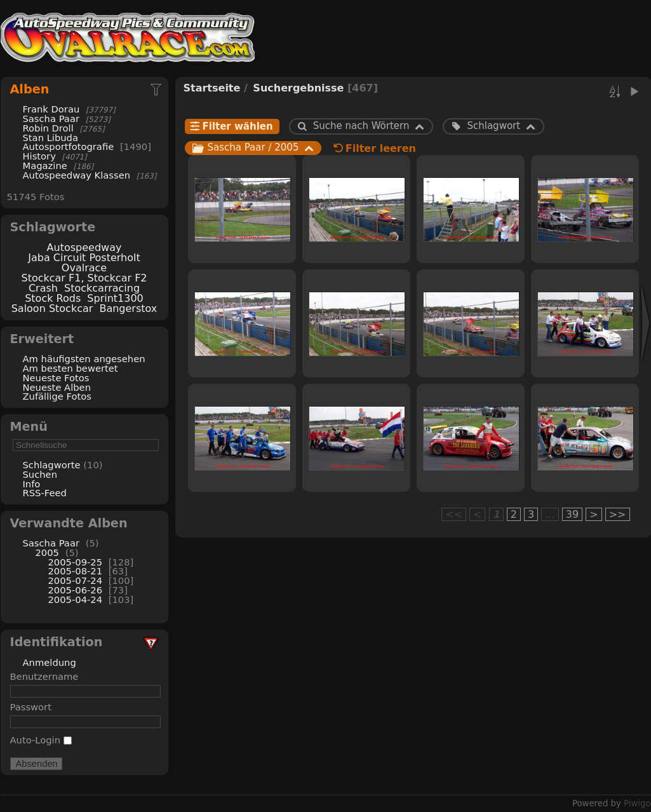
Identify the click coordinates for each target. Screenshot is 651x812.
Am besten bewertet (70, 368)
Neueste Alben (57, 387)
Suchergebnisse (298, 88)
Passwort (31, 707)
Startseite (212, 88)
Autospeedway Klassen (77, 175)
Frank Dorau (51, 109)
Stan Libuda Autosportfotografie (70, 142)
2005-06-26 (76, 590)
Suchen (40, 474)
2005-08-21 (76, 571)
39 (572, 514)
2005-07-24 (76, 580)
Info (32, 484)
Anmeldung (50, 662)
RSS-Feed (45, 493)
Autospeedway (84, 247)
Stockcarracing (102, 288)
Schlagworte (52, 465)
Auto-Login (41, 740)
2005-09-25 (76, 562)
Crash (43, 288)
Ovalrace (84, 268)
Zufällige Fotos (57, 396)
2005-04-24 (76, 599)
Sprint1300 (115, 298)
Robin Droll (48, 128)
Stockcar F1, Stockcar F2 (84, 278)
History (39, 156)
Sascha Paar (51, 118)
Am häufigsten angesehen (84, 359)
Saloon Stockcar (52, 308)
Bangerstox (128, 308)
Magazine (45, 166)
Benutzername (44, 676)
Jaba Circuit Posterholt (84, 258)
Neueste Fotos (56, 378)
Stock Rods (53, 298)
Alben (30, 89)
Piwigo (637, 803)
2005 (47, 552)
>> (618, 514)
